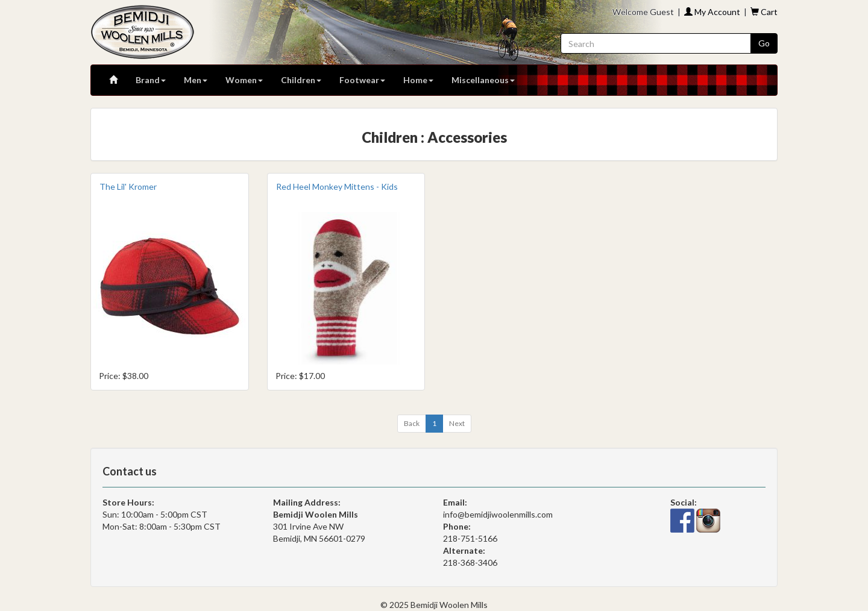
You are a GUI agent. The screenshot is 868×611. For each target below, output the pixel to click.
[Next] (457, 424)
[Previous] (412, 424)
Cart (764, 12)
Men (196, 80)
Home (418, 80)
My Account (712, 12)
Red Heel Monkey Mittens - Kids (337, 186)
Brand (151, 80)
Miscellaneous (483, 80)
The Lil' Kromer (128, 186)
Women (244, 80)
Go (764, 43)
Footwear (362, 80)
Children (301, 80)
